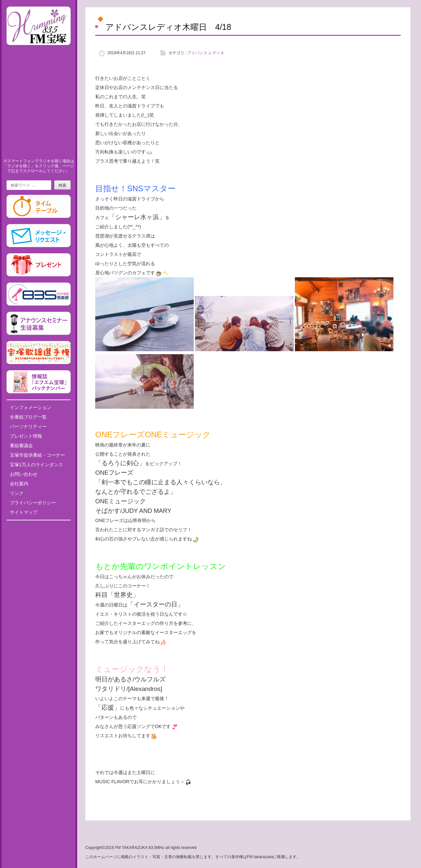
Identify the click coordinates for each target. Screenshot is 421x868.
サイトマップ (24, 512)
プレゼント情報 (26, 436)
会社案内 (19, 484)
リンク (17, 493)
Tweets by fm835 (39, 528)
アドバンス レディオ (206, 53)
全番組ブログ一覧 (28, 417)
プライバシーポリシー (33, 503)
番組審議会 (21, 445)
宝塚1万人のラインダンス (36, 465)
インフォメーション (31, 407)
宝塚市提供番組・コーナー (37, 455)
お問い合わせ (24, 474)
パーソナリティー (28, 426)
